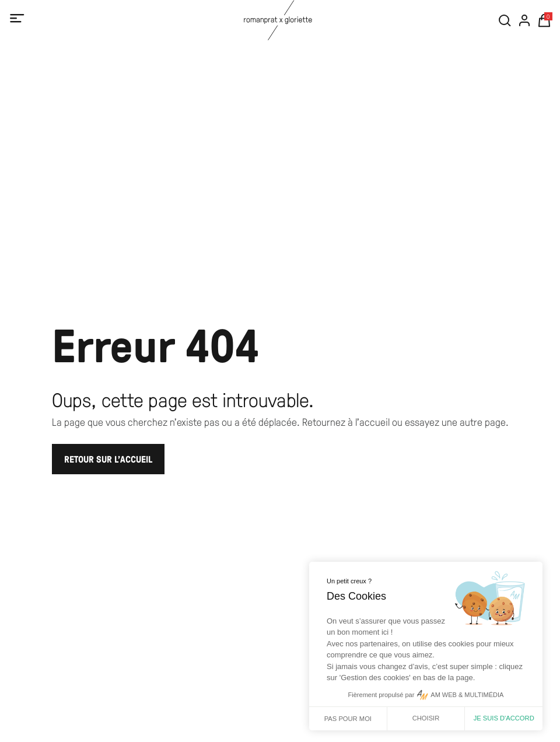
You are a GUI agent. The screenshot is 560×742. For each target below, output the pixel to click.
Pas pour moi (348, 719)
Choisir (426, 718)
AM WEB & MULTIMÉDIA (467, 695)
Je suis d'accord (504, 718)
